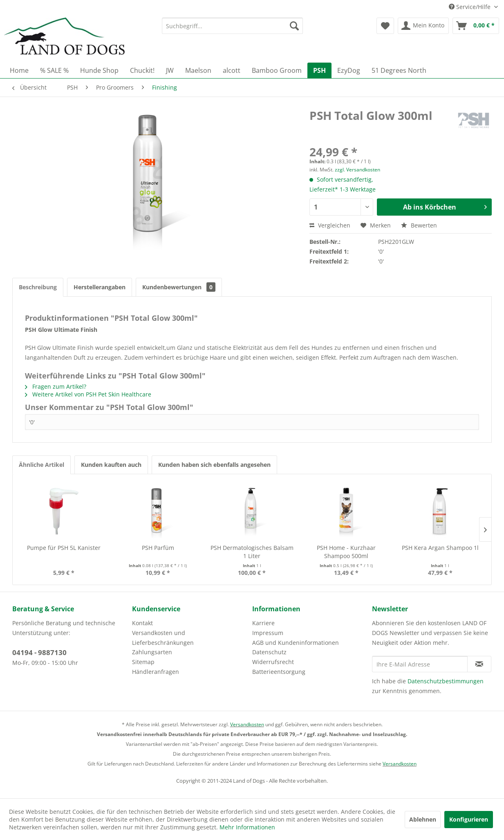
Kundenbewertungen (179, 287)
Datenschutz (269, 652)
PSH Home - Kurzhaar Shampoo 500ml (346, 552)
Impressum (268, 633)
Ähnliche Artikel (41, 465)
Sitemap (143, 662)
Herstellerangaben (100, 287)
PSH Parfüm (158, 548)
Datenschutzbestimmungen (446, 681)
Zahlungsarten (152, 652)
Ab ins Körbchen (445, 206)
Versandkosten (247, 724)
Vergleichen (330, 225)
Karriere (263, 623)
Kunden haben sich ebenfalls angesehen (214, 465)
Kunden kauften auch (111, 465)
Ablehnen (423, 819)
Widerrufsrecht (273, 662)
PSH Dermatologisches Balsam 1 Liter (252, 552)
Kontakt (142, 623)
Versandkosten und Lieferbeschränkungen (163, 638)
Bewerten (419, 225)
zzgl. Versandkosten (357, 170)
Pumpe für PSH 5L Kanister (64, 548)
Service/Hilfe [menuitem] (470, 7)
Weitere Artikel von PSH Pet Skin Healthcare (88, 394)
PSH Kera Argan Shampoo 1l (440, 548)
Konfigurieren (469, 819)
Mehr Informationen (247, 827)
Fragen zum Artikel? (56, 386)
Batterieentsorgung (279, 672)
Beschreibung (38, 287)
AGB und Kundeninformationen (296, 643)
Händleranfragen (156, 672)
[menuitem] (232, 26)
